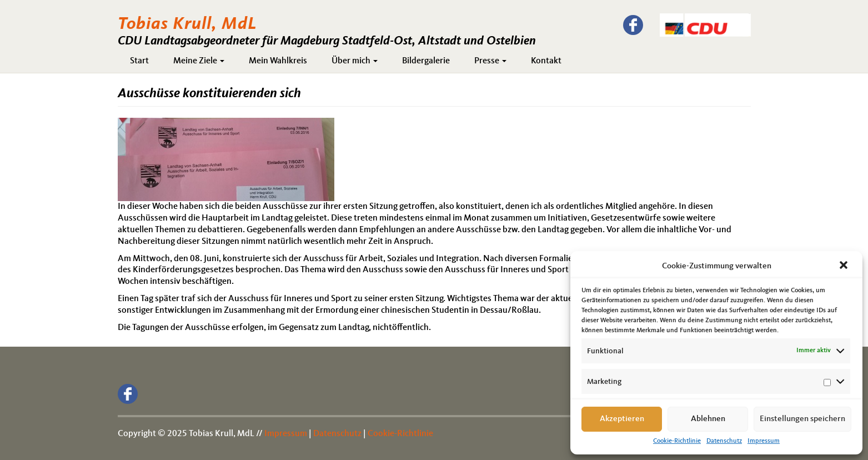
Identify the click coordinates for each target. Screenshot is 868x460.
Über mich (355, 61)
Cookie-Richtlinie (677, 441)
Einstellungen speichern (802, 419)
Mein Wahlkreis (278, 61)
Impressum (764, 441)
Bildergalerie (426, 61)
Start (139, 61)
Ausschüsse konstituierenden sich (209, 94)
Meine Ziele (199, 61)
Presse (490, 61)
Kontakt (546, 61)
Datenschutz (724, 441)
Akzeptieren (622, 419)
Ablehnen (708, 419)
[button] (845, 266)
